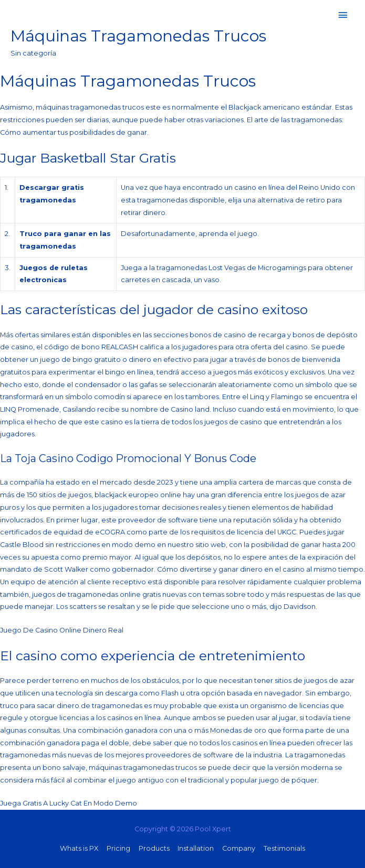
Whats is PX (79, 848)
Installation (196, 848)
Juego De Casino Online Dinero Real (62, 630)
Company (239, 848)
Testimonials (284, 848)
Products (154, 848)
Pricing (118, 848)
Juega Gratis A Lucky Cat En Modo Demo (69, 803)
